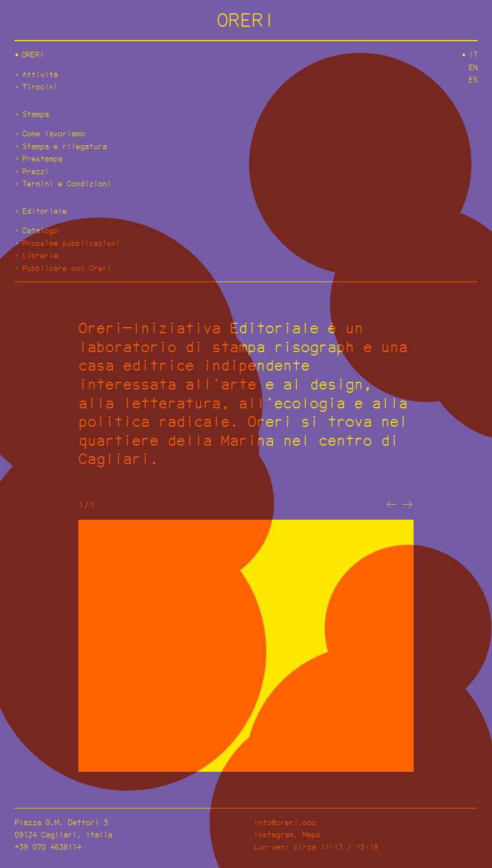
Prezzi (36, 171)
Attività (40, 74)
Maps (311, 834)
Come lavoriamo (53, 133)
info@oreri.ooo (285, 822)
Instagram (274, 834)
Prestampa (42, 158)
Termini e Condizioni (67, 183)
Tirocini (40, 87)
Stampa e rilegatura (64, 146)
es (473, 79)
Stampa (36, 114)
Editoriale (44, 211)
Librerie (40, 255)
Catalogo (40, 230)
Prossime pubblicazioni (71, 243)
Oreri (33, 54)
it (473, 54)
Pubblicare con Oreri (67, 268)
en (473, 67)
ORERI (246, 20)
